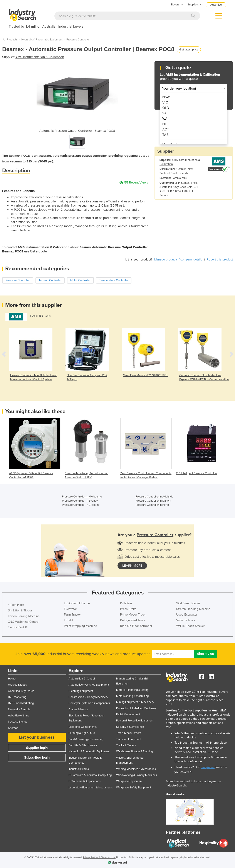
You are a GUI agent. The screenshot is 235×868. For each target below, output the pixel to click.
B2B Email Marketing (21, 703)
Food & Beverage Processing (86, 739)
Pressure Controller (78, 40)
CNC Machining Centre (23, 622)
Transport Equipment (129, 739)
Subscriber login (37, 758)
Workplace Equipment (129, 781)
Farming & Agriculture (82, 733)
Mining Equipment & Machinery (135, 702)
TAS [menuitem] (165, 135)
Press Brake (128, 609)
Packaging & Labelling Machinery (136, 708)
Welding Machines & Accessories (136, 769)
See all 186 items (40, 316)
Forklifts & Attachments (83, 745)
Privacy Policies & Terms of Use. (99, 857)
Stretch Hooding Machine (193, 609)
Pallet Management (128, 714)
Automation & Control (82, 679)
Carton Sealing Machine (24, 616)
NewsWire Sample (19, 709)
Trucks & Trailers (126, 745)
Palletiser (126, 603)
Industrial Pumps (79, 769)
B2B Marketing (17, 697)
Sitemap (13, 728)
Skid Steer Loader (188, 603)
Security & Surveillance (130, 727)
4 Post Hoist (16, 605)
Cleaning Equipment (81, 691)
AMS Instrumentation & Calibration (40, 57)
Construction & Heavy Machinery (88, 697)
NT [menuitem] (164, 124)
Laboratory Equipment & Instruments (91, 788)
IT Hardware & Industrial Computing (90, 775)
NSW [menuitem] (166, 97)
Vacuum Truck (186, 620)
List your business (37, 737)
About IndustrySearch (21, 691)
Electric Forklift (18, 627)
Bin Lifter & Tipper (20, 610)
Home (12, 679)
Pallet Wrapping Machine (81, 626)
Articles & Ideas (17, 685)
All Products (10, 40)
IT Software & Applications (85, 781)
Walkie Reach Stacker (191, 626)
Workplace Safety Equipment (134, 788)
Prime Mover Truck (133, 615)
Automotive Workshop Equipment (89, 685)
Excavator (70, 609)
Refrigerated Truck (133, 620)
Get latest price (189, 49)
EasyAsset (208, 767)
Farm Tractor (72, 615)
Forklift (69, 620)
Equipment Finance (77, 603)
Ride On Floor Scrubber (136, 626)
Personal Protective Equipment (135, 721)
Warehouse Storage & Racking (134, 751)
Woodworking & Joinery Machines (137, 775)
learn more (132, 566)
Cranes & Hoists (78, 709)
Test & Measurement (129, 733)
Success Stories (18, 722)
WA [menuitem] (165, 119)
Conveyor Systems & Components (89, 703)
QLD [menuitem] (166, 108)
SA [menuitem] (164, 113)
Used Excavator (187, 615)
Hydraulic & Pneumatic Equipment (42, 40)
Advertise (216, 5)
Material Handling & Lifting (132, 690)
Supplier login (37, 748)
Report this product (220, 260)
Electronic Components (83, 727)
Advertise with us (18, 716)
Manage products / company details (178, 260)
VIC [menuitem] (165, 102)
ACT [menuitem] (166, 129)
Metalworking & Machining (132, 696)
